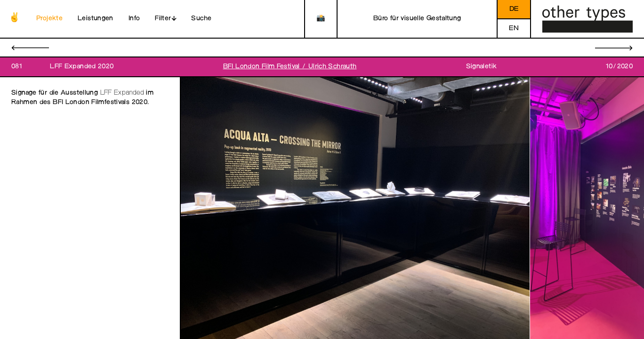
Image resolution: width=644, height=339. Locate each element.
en (514, 28)
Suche (201, 19)
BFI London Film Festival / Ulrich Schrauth (290, 67)
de (514, 9)
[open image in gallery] (355, 208)
